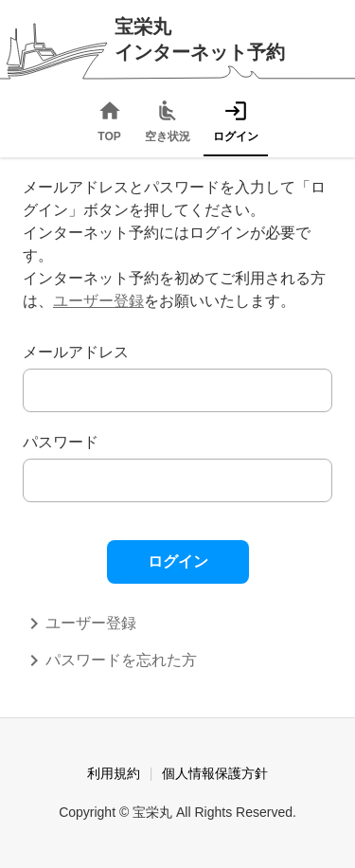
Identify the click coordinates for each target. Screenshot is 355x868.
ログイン (178, 561)
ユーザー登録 (98, 301)
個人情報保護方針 (215, 773)
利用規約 (114, 773)
